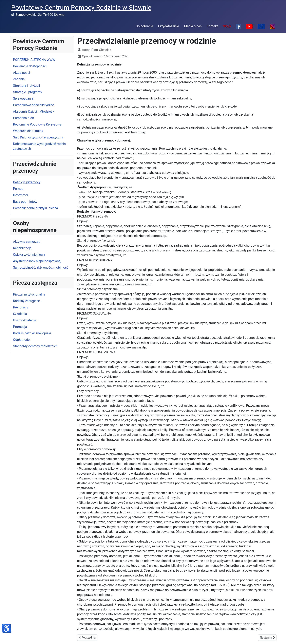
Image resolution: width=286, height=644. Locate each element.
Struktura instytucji (27, 86)
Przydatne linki (169, 26)
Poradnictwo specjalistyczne (34, 105)
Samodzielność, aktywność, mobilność (41, 268)
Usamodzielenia (25, 320)
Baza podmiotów (25, 202)
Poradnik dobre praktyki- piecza (36, 208)
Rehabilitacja (22, 248)
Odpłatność (21, 340)
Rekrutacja (21, 307)
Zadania (19, 79)
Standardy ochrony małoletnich (35, 346)
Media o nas (193, 26)
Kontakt (212, 26)
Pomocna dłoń (24, 118)
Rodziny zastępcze (26, 301)
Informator (21, 195)
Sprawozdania (23, 99)
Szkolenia (20, 314)
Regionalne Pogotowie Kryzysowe (37, 124)
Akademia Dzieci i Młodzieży (34, 111)
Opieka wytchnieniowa (29, 255)
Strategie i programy (28, 92)
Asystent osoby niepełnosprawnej (37, 261)
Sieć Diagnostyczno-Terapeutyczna (38, 137)
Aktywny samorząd (27, 242)
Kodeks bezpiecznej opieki (32, 333)
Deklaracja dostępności (30, 66)
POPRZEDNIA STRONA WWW (34, 60)
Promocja (20, 327)
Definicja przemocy (27, 182)
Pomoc (18, 189)
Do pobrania (144, 26)
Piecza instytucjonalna (29, 294)
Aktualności (22, 73)
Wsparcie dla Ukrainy (28, 131)
